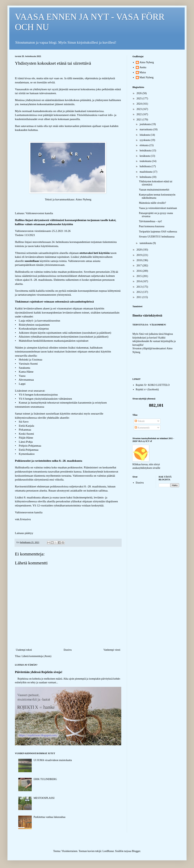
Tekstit (140, 421)
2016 (140, 271)
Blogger (136, 851)
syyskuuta (145, 140)
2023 (140, 109)
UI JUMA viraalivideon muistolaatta (53, 760)
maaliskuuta (146, 172)
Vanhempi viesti (112, 650)
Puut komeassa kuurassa (152, 226)
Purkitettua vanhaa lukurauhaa (49, 817)
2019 (140, 255)
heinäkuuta (146, 151)
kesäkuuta (145, 156)
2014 (140, 281)
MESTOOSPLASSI (44, 798)
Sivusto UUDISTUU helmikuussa (157, 237)
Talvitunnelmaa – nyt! (150, 221)
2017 (140, 266)
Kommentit (142, 428)
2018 (140, 260)
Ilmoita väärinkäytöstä (147, 315)
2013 (140, 287)
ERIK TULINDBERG (45, 779)
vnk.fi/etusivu (23, 519)
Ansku (143, 67)
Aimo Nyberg (147, 62)
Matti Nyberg (147, 77)
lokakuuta (145, 135)
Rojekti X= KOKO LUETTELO (153, 385)
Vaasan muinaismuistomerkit (154, 190)
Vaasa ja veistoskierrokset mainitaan (158, 208)
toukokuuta (146, 161)
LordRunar (108, 851)
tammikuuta (146, 243)
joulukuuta (145, 124)
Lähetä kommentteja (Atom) (36, 656)
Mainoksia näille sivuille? (152, 203)
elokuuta (144, 145)
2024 (140, 104)
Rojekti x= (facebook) (147, 389)
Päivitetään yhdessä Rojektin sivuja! (39, 672)
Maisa (143, 72)
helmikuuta (146, 177)
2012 (140, 292)
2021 (140, 120)
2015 (140, 276)
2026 (140, 93)
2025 (140, 99)
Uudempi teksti (24, 650)
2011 (139, 297)
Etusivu (68, 650)
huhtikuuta (145, 166)
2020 (140, 250)
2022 (140, 114)
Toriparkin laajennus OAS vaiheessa (158, 232)
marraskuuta (146, 129)
